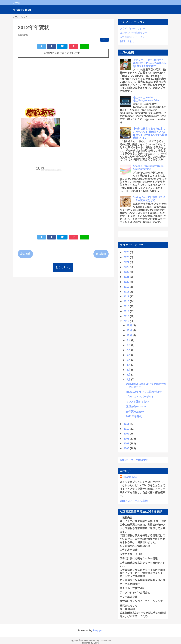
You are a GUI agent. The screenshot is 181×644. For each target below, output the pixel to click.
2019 (127, 287)
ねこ (104, 40)
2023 (127, 267)
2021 (127, 277)
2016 (127, 301)
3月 (129, 370)
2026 (127, 252)
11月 (130, 330)
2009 (127, 434)
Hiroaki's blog (22, 10)
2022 (127, 272)
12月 (130, 325)
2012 (127, 321)
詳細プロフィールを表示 (134, 501)
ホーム (16, 3)
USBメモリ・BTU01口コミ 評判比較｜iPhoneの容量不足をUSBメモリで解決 (150, 63)
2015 (127, 306)
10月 (130, 335)
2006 (127, 448)
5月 (129, 360)
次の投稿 (25, 254)
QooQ (96, 643)
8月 (129, 345)
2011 (127, 424)
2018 (127, 292)
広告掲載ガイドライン (132, 37)
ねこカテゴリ (63, 267)
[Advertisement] (63, 82)
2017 (127, 297)
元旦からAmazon (136, 406)
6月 (129, 355)
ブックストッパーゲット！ (141, 397)
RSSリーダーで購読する (134, 460)
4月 (129, 365)
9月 (129, 340)
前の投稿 (101, 254)
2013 (127, 316)
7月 (129, 350)
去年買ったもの (135, 412)
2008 (127, 439)
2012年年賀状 (134, 416)
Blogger (98, 631)
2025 (127, 257)
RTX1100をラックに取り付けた (144, 392)
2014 (127, 311)
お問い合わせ (127, 41)
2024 (127, 262)
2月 (129, 375)
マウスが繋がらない (137, 402)
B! (62, 46)
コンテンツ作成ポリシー (134, 33)
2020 (127, 282)
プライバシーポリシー (132, 28)
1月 (129, 380)
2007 (127, 444)
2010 (127, 429)
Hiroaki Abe (130, 477)
